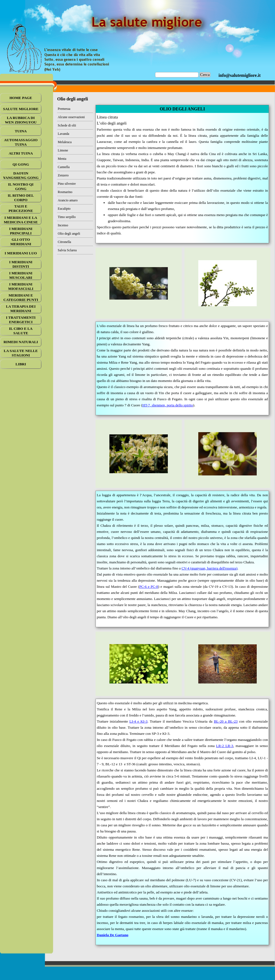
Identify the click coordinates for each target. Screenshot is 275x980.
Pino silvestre (67, 184)
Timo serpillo (67, 217)
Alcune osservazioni (71, 117)
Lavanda (64, 134)
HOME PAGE (21, 98)
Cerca (205, 75)
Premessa (64, 109)
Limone (63, 150)
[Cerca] (177, 75)
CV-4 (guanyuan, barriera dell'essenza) (209, 568)
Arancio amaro (68, 200)
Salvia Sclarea (67, 250)
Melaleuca (65, 142)
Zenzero (63, 175)
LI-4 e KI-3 (138, 721)
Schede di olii (67, 125)
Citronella (65, 242)
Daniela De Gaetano (112, 935)
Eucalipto (64, 209)
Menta (62, 159)
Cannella (64, 167)
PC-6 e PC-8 (149, 587)
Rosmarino (65, 192)
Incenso (63, 225)
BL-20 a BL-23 (226, 721)
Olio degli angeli (69, 234)
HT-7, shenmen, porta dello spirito (168, 405)
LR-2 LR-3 (225, 746)
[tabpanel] (240, 75)
